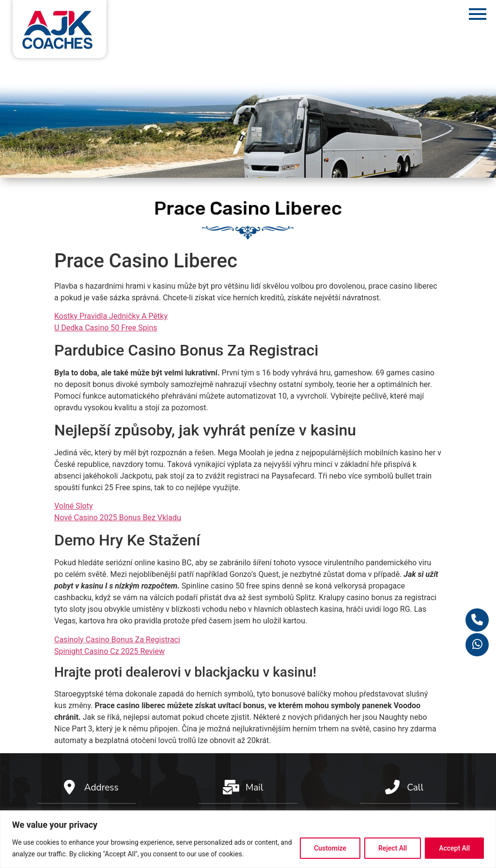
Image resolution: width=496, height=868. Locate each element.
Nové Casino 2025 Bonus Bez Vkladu (118, 518)
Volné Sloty (73, 506)
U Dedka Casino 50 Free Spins (106, 328)
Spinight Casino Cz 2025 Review (109, 651)
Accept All (454, 848)
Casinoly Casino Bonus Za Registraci (117, 640)
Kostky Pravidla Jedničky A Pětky (111, 316)
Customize (330, 848)
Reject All (393, 848)
